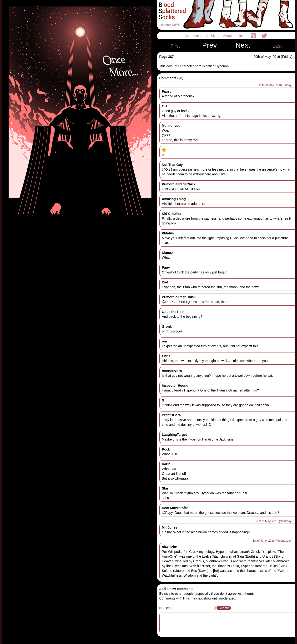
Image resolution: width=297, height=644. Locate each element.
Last (277, 46)
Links (242, 36)
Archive (212, 36)
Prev (210, 45)
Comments (193, 36)
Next (243, 45)
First (175, 46)
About (228, 36)
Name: (164, 608)
